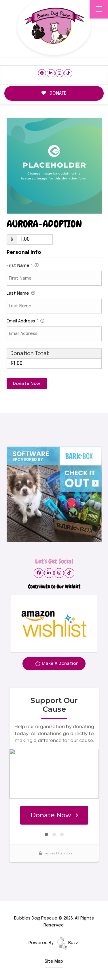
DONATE (54, 93)
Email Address (25, 322)
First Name (23, 266)
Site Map (54, 961)
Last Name (21, 294)
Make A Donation (57, 665)
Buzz (67, 943)
